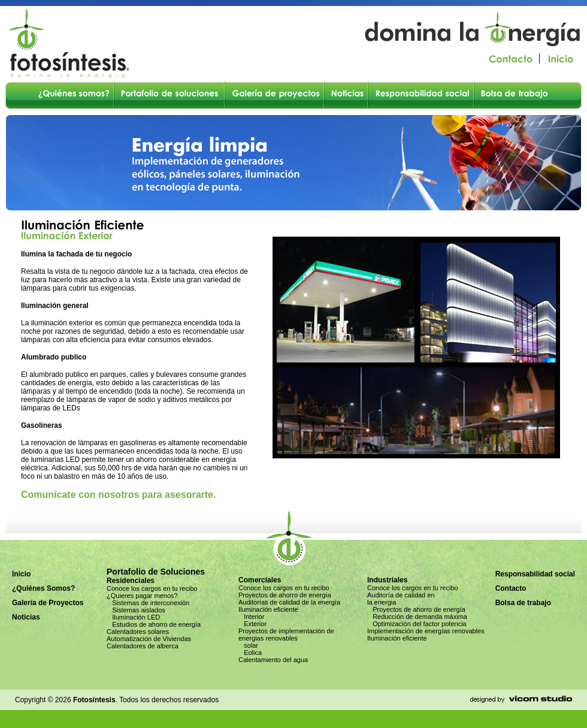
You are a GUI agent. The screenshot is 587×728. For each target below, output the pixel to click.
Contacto (511, 588)
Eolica (250, 653)
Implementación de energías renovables (426, 631)
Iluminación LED (133, 617)
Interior (251, 617)
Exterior (252, 624)
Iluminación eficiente (268, 609)
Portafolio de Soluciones (156, 572)
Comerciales (260, 580)
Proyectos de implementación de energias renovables (286, 635)
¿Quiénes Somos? (43, 588)
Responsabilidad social (535, 574)
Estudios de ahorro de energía (154, 624)
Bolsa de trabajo (523, 603)
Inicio (21, 574)
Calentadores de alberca (143, 646)
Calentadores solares (138, 632)
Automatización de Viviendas (149, 639)
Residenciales (131, 581)
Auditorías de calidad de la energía (289, 602)
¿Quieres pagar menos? (142, 596)
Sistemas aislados (136, 610)
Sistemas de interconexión (148, 603)
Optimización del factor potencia (417, 624)
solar (248, 645)
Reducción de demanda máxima (417, 617)
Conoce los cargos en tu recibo (152, 588)
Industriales (387, 580)
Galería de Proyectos (48, 603)
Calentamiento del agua (273, 660)
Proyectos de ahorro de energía (285, 595)
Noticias (26, 617)
